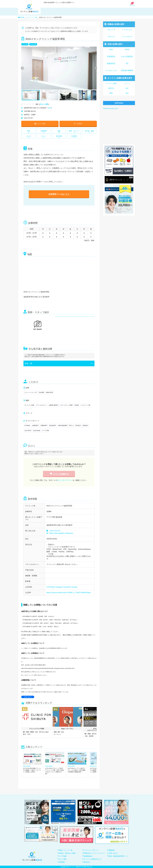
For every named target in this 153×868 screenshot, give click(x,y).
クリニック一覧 (32, 17)
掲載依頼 (112, 850)
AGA (111, 50)
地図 (59, 131)
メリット (127, 83)
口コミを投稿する (59, 474)
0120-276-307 (55, 531)
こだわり (29, 137)
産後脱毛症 (111, 63)
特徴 (29, 131)
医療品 (115, 24)
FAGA (127, 50)
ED (127, 63)
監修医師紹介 (88, 856)
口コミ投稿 (63, 859)
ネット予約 (40, 124)
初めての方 (132, 5)
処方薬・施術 (89, 131)
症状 (114, 44)
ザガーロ (111, 37)
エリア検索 (63, 856)
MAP (50, 108)
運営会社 (87, 862)
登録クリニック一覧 (66, 850)
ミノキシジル (127, 30)
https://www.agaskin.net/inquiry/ (60, 533)
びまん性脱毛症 (127, 57)
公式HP (78, 124)
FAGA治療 (33, 44)
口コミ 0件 (44, 104)
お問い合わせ (28, 697)
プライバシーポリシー (91, 850)
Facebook (67, 587)
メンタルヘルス (111, 70)
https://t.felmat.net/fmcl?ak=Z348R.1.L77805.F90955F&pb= (69, 593)
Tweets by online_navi (110, 108)
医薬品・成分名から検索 (67, 853)
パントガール (127, 37)
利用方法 (111, 88)
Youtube (74, 587)
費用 (111, 93)
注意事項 (74, 137)
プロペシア (111, 30)
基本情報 (59, 137)
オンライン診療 (119, 78)
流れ (127, 88)
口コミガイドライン (65, 480)
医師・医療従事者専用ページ (118, 856)
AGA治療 (25, 44)
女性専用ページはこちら (59, 194)
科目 (127, 93)
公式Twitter (51, 587)
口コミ (44, 137)
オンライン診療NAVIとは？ (93, 859)
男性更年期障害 (127, 70)
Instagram (59, 587)
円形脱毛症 (111, 57)
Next (94, 68)
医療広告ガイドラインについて (94, 853)
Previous (22, 68)
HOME (21, 17)
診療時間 (44, 131)
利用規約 (62, 862)
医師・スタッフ (74, 131)
